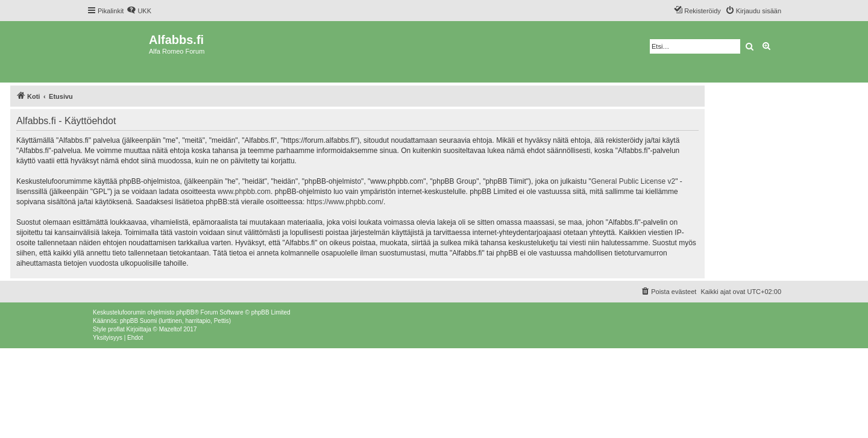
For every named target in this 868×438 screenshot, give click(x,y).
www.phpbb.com (244, 192)
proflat (116, 329)
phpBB (185, 312)
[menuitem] (139, 11)
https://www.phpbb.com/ (345, 202)
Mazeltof (171, 329)
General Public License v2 (633, 181)
